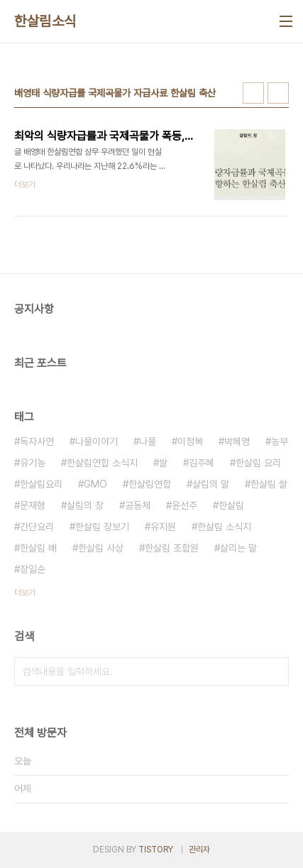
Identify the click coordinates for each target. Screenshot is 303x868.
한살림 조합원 (172, 548)
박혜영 (237, 441)
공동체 (138, 505)
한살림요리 (41, 484)
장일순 (33, 569)
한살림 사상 (101, 548)
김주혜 (202, 463)
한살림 (231, 505)
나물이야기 (97, 441)
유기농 (33, 463)
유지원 (163, 527)
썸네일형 (253, 93)
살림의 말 (211, 484)
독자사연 (37, 441)
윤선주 (184, 505)
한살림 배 (38, 548)
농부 (280, 441)
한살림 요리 (258, 463)
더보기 (25, 593)
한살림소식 (45, 21)
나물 (148, 441)
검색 (275, 671)
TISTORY (156, 850)
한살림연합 (150, 484)
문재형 (33, 505)
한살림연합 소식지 (102, 463)
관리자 (199, 850)
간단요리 (37, 527)
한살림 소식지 (224, 527)
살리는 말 (238, 548)
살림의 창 (85, 505)
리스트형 (278, 93)
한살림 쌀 (269, 484)
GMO (95, 484)
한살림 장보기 (102, 527)
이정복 (190, 441)
